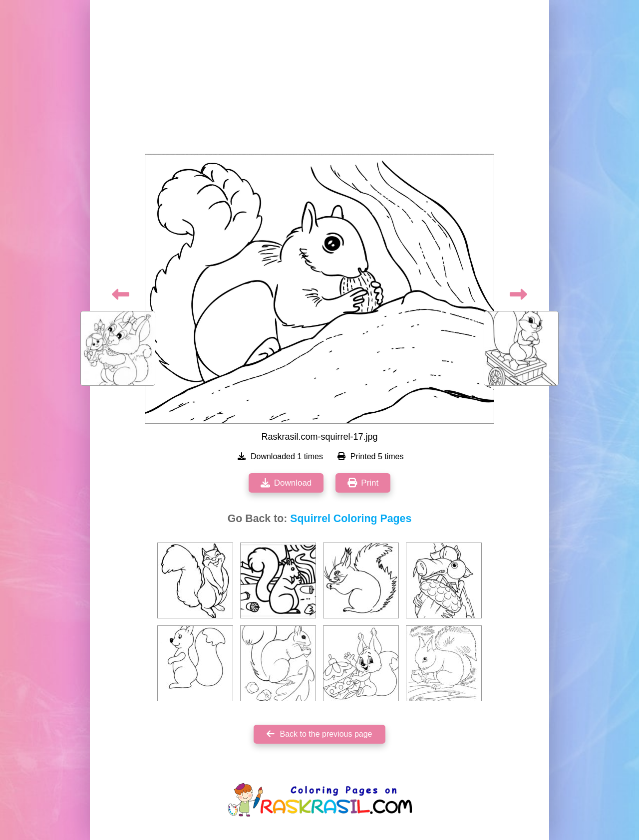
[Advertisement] (319, 80)
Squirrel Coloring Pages (351, 519)
